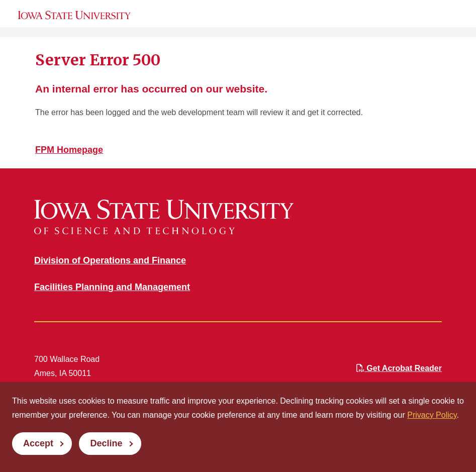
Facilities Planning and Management (112, 287)
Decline (106, 443)
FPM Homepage (69, 150)
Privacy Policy (432, 415)
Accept (38, 443)
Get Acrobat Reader (399, 368)
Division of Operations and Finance (110, 260)
